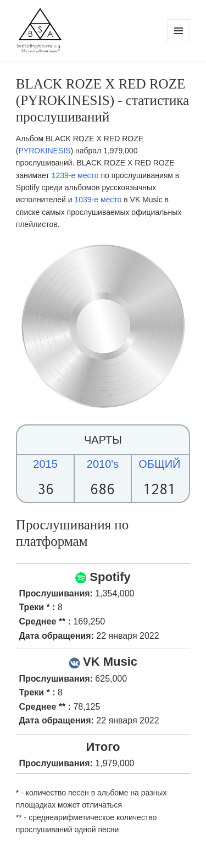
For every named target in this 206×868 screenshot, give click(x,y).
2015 (45, 464)
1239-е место (75, 175)
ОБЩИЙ (159, 464)
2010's (103, 464)
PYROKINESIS (45, 151)
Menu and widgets (179, 42)
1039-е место (98, 200)
